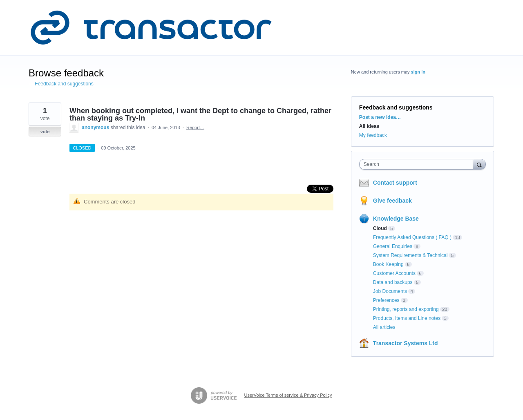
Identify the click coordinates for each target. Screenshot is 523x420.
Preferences (386, 300)
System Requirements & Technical (410, 255)
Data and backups (393, 282)
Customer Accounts (394, 273)
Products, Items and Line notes (407, 318)
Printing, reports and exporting (406, 309)
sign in (418, 72)
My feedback (373, 135)
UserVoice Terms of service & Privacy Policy (288, 395)
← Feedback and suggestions (61, 84)
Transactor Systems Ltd (406, 343)
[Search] (479, 164)
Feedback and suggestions (396, 107)
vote (45, 132)
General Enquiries (393, 246)
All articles (384, 327)
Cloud (380, 228)
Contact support (395, 183)
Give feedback (392, 201)
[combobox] (418, 164)
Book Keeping (388, 264)
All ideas (369, 126)
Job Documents (390, 291)
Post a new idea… (380, 117)
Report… (195, 127)
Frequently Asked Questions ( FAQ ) (412, 237)
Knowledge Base (396, 219)
